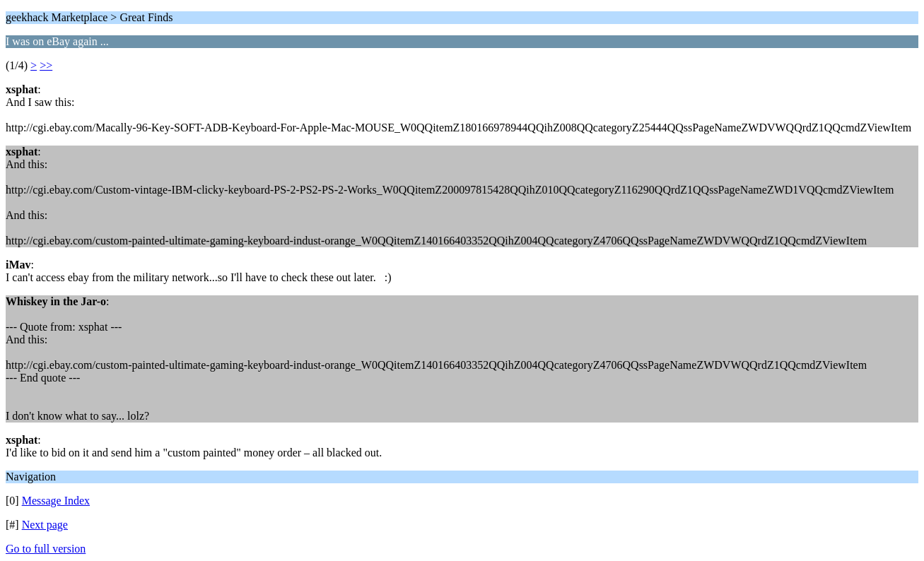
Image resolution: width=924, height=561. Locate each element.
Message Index (56, 501)
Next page (45, 525)
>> (46, 65)
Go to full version (46, 549)
